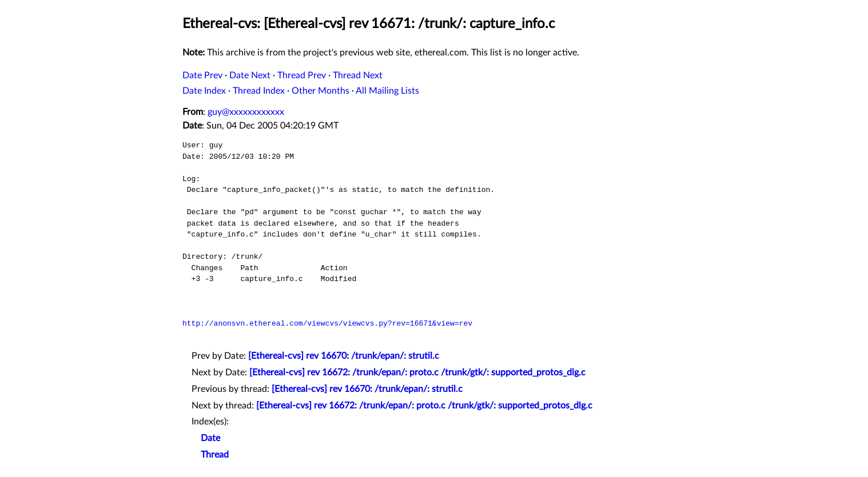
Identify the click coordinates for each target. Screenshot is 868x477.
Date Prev (202, 75)
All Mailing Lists (387, 91)
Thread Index (259, 91)
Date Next (250, 75)
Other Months (320, 91)
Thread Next (358, 75)
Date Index (204, 91)
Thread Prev (302, 75)
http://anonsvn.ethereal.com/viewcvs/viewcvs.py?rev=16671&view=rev (327, 323)
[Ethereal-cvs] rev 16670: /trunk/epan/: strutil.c (344, 356)
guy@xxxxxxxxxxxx (246, 112)
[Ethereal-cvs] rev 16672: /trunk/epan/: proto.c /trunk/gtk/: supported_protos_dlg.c (417, 372)
